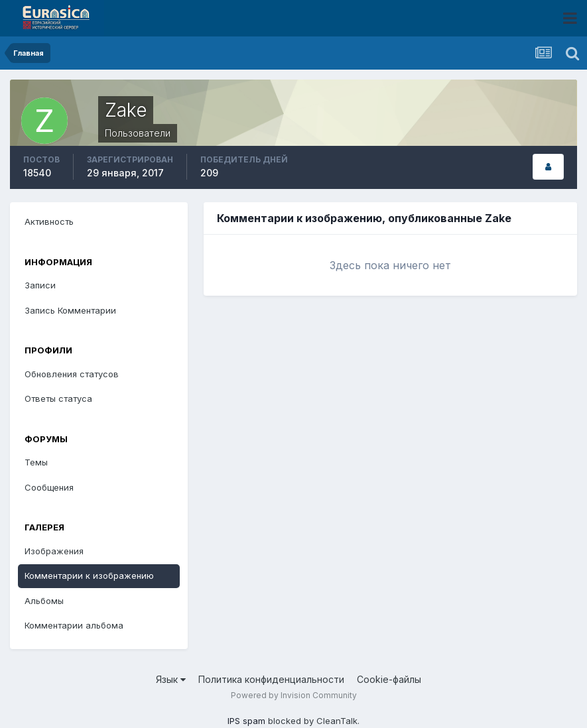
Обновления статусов (72, 374)
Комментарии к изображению (89, 576)
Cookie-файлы (389, 679)
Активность (49, 221)
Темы (36, 462)
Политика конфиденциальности (271, 679)
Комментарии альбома (74, 625)
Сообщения (49, 487)
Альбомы (44, 601)
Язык (171, 679)
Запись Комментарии (70, 310)
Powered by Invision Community (294, 695)
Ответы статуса (58, 398)
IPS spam (246, 721)
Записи (40, 285)
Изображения (54, 551)
